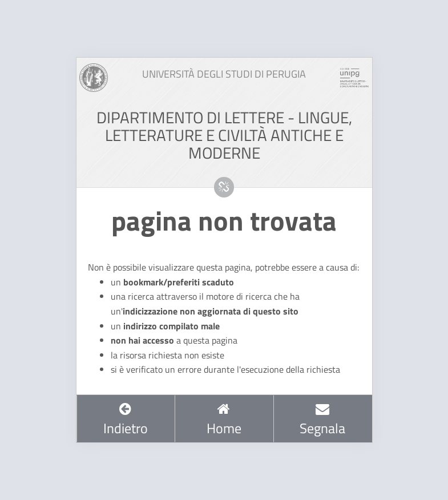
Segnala (322, 420)
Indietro (126, 420)
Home (224, 420)
